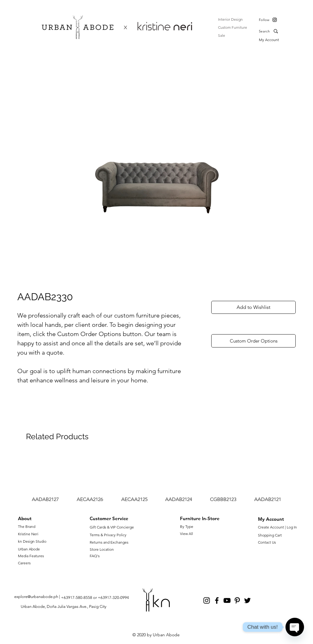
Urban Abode (29, 549)
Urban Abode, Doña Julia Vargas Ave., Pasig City (64, 606)
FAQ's (95, 556)
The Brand (27, 526)
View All (187, 534)
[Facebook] (217, 600)
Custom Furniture (233, 27)
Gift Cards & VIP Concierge (112, 527)
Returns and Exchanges (109, 542)
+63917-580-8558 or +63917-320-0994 (95, 598)
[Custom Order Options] (253, 341)
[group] (156, 478)
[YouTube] (227, 600)
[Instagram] (275, 20)
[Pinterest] (237, 600)
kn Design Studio (32, 541)
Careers (24, 563)
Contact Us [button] (267, 542)
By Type (187, 526)
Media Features (31, 556)
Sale (222, 35)
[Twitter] (247, 600)
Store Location (102, 549)
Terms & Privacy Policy (108, 535)
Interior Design (230, 19)
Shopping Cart (270, 535)
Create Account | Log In (278, 527)
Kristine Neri (28, 534)
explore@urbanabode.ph (36, 597)
